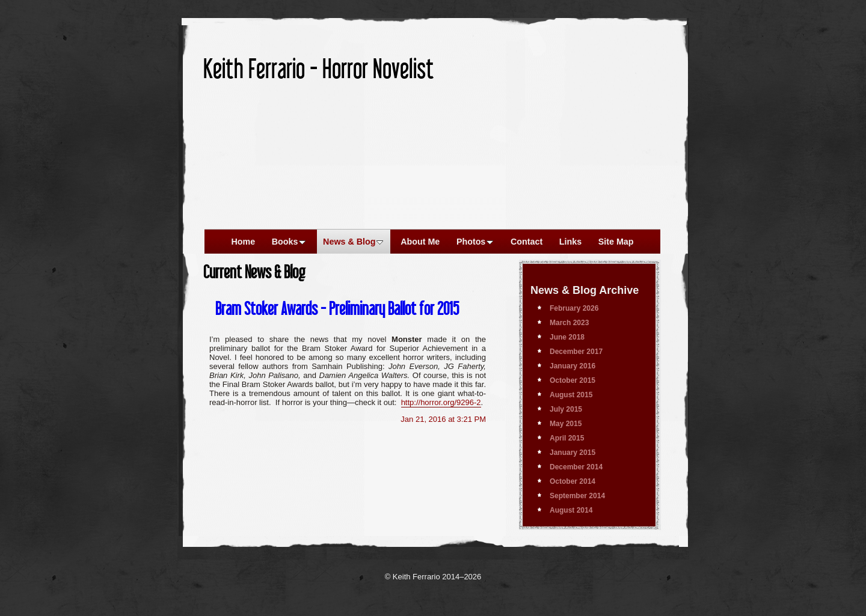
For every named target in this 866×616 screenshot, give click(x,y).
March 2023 (569, 323)
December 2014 (576, 467)
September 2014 (577, 496)
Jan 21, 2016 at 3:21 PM (443, 419)
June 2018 (567, 337)
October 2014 (573, 481)
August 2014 (571, 510)
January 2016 (573, 366)
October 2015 (573, 380)
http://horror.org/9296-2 (441, 402)
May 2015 (566, 424)
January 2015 (573, 453)
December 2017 (576, 352)
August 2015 (571, 395)
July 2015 (566, 409)
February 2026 (574, 308)
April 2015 (567, 438)
